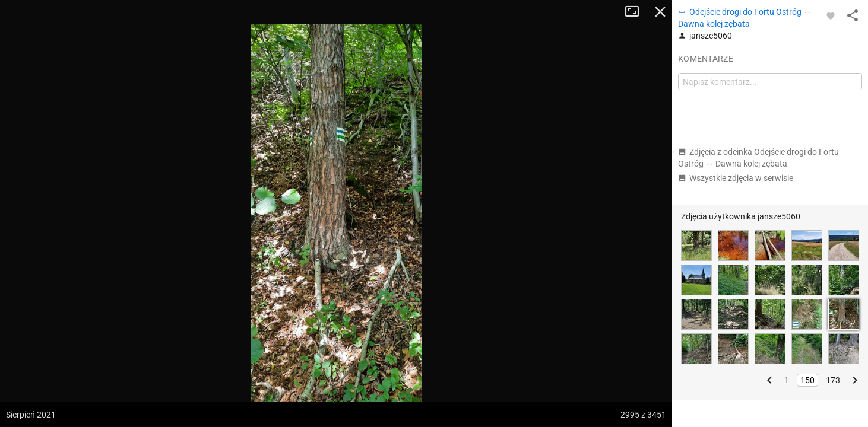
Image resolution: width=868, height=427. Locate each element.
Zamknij (660, 12)
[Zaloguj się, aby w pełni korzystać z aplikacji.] (831, 15)
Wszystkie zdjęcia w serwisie (736, 178)
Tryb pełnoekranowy (636, 12)
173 (833, 380)
